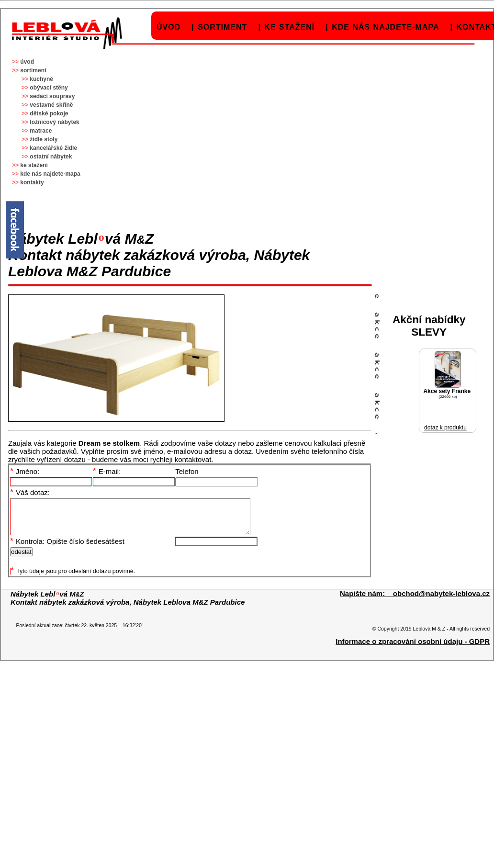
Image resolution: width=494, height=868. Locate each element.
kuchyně (41, 79)
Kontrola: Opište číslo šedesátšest (67, 548)
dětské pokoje (49, 113)
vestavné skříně (51, 105)
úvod (168, 27)
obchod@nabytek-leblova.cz (441, 601)
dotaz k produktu (445, 428)
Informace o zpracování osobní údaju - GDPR (413, 648)
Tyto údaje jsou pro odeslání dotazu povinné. (73, 578)
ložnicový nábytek (54, 122)
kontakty (32, 182)
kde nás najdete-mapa (385, 27)
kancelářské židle (53, 148)
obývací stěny (49, 88)
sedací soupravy (52, 96)
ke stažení (289, 27)
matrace (41, 131)
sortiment (222, 27)
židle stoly (44, 139)
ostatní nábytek (51, 157)
